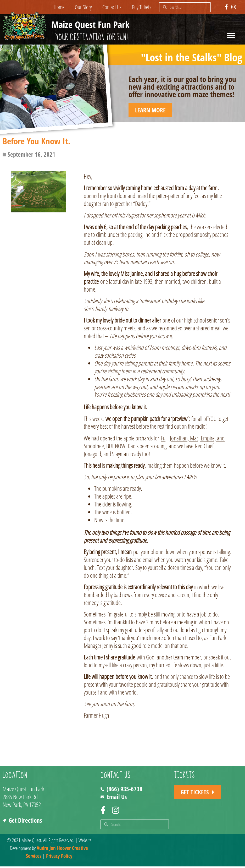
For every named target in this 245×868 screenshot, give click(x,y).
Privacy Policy (59, 858)
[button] (231, 36)
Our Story (83, 7)
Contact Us (112, 7)
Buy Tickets (142, 7)
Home (59, 7)
